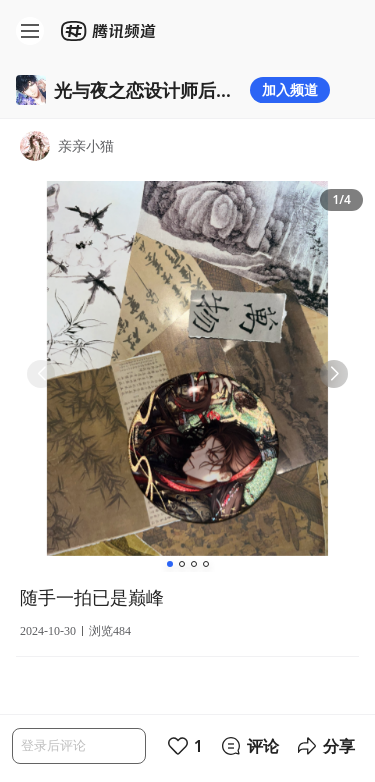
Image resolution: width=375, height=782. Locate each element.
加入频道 (290, 89)
